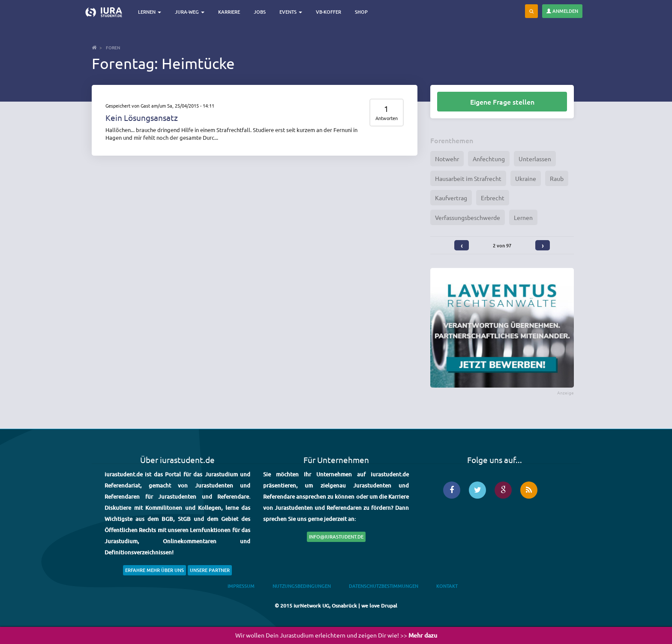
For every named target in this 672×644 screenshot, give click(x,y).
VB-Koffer (328, 12)
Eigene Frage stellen (502, 102)
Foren (113, 47)
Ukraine (526, 178)
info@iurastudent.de (336, 537)
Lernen (150, 12)
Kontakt (447, 586)
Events (291, 12)
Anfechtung (489, 159)
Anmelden (562, 11)
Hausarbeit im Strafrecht (468, 178)
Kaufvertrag (451, 198)
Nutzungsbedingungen (302, 586)
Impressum (241, 586)
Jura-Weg (190, 12)
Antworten (387, 118)
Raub (557, 178)
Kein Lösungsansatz (142, 117)
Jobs (260, 12)
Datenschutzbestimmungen (384, 586)
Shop (361, 12)
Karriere (229, 12)
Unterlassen (535, 159)
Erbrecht (493, 198)
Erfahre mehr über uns (154, 570)
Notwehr (447, 159)
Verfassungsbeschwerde (468, 217)
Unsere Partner (210, 570)
